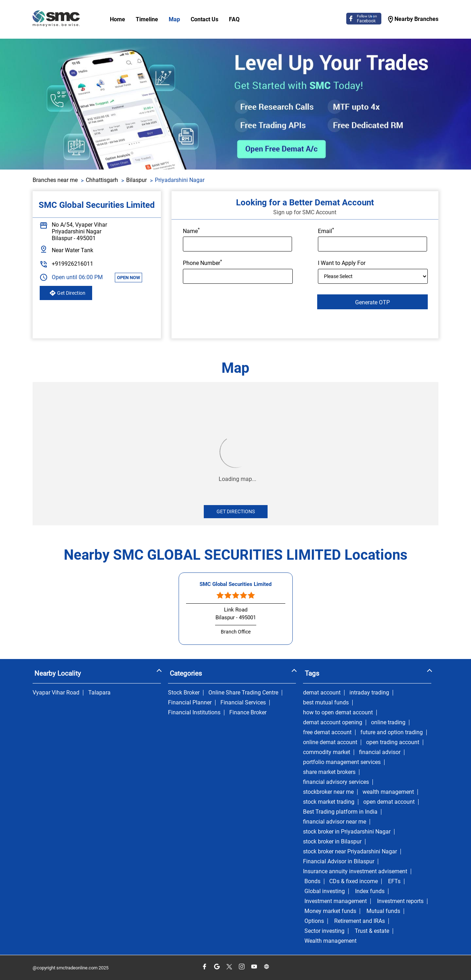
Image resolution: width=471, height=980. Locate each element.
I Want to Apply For (342, 263)
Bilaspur (136, 180)
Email (326, 231)
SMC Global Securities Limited (235, 584)
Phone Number (203, 262)
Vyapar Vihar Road (56, 693)
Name (191, 231)
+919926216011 (72, 264)
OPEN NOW (128, 278)
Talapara (99, 693)
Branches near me (55, 180)
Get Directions (236, 511)
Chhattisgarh (102, 180)
